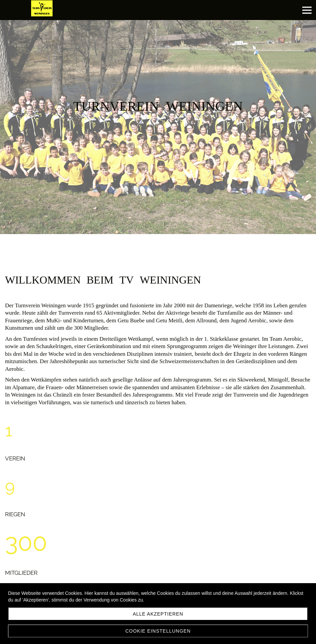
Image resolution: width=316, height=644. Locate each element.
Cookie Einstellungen (158, 631)
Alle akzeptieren (158, 614)
